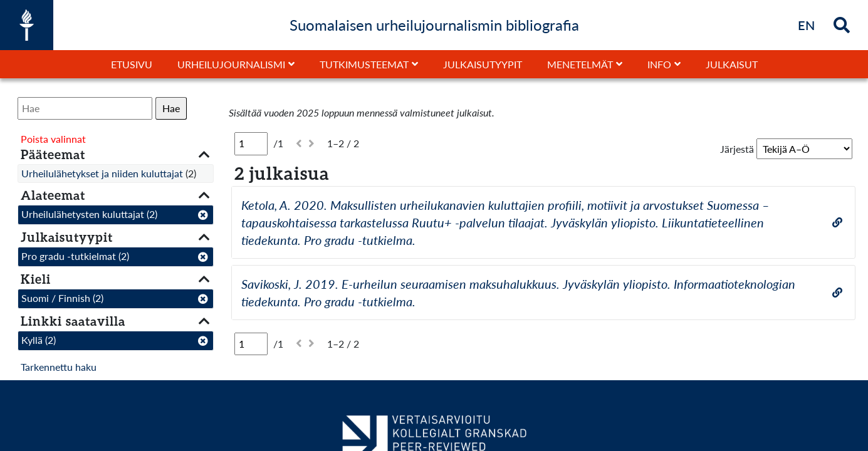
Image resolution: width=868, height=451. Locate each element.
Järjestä (737, 149)
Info (659, 64)
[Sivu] (251, 143)
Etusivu (132, 64)
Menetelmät (580, 64)
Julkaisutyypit (483, 64)
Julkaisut (732, 64)
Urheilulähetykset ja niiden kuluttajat (102, 173)
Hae (171, 108)
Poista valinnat (53, 139)
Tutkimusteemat (364, 64)
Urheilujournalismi (231, 64)
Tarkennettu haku (59, 367)
